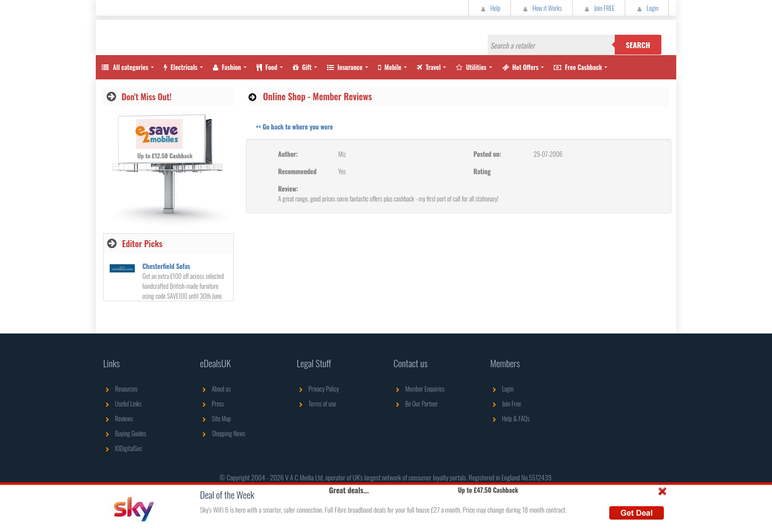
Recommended (297, 171)
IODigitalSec (123, 448)
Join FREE (599, 8)
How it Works (542, 8)
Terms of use (316, 403)
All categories (125, 67)
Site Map (216, 418)
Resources (120, 389)
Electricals (181, 67)
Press (212, 403)
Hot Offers (520, 67)
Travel (429, 67)
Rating (482, 171)
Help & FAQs (510, 418)
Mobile (390, 67)
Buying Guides (125, 433)
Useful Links (122, 403)
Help (490, 8)
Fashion (227, 67)
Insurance (345, 67)
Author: (288, 154)
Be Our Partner (416, 403)
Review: (288, 189)
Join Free (506, 403)
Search (638, 45)
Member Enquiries (419, 389)
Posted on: (487, 154)
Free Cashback (578, 67)
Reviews (118, 418)
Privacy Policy (318, 389)
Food (267, 67)
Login (647, 8)
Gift (302, 67)
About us (215, 389)
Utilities (471, 67)
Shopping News (223, 433)
